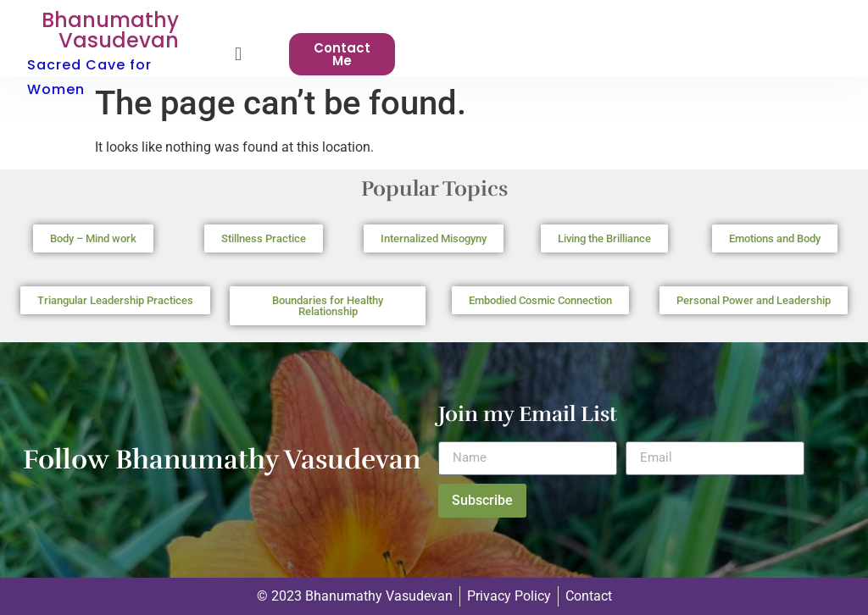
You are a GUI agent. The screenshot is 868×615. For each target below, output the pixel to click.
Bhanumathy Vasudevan (110, 30)
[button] (238, 55)
